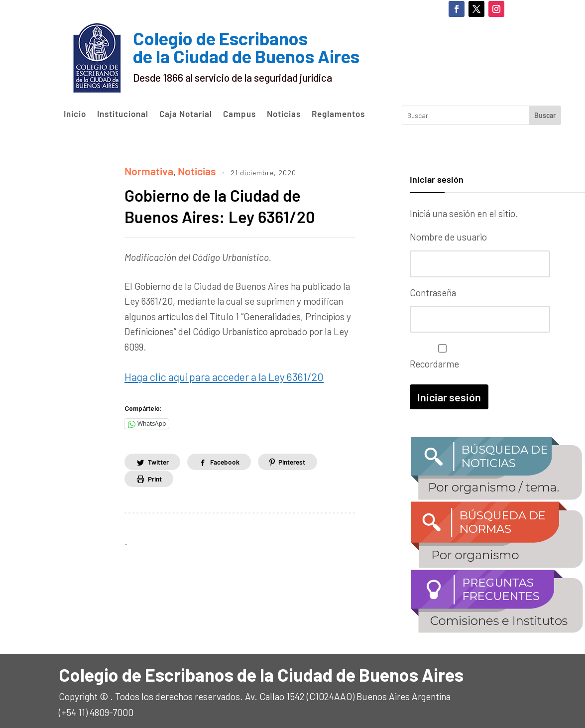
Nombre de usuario (448, 237)
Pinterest (299, 458)
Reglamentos (338, 114)
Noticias (284, 114)
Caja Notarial (186, 114)
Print (156, 475)
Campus (239, 114)
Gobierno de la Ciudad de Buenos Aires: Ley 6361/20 (229, 204)
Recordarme (440, 354)
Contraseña (433, 291)
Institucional (123, 114)
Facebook (229, 458)
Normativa (147, 170)
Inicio (75, 114)
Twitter (160, 458)
